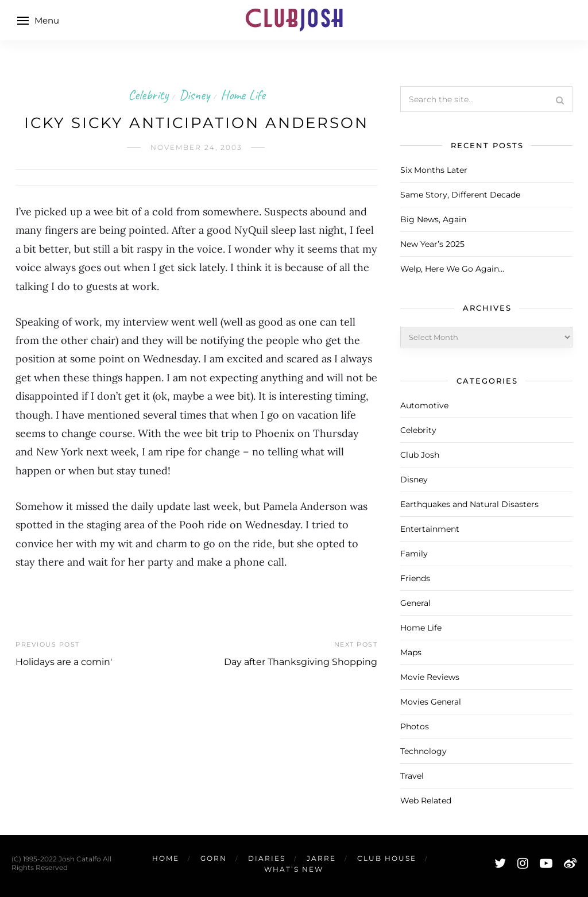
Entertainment (430, 529)
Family (414, 554)
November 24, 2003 (196, 147)
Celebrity (148, 95)
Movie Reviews (430, 677)
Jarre (321, 858)
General (415, 603)
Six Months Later (434, 170)
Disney (194, 95)
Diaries (267, 858)
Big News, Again (433, 219)
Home (166, 858)
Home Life (243, 95)
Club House (387, 858)
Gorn (214, 858)
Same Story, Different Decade (460, 195)
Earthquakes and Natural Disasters (469, 504)
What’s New (294, 869)
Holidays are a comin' (64, 662)
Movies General (431, 702)
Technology (423, 751)
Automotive (424, 405)
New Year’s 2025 (432, 244)
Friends (415, 578)
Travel (412, 776)
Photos (415, 726)
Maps (411, 652)
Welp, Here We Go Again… (452, 269)
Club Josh (420, 455)
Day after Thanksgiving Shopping (301, 662)
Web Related (426, 801)
